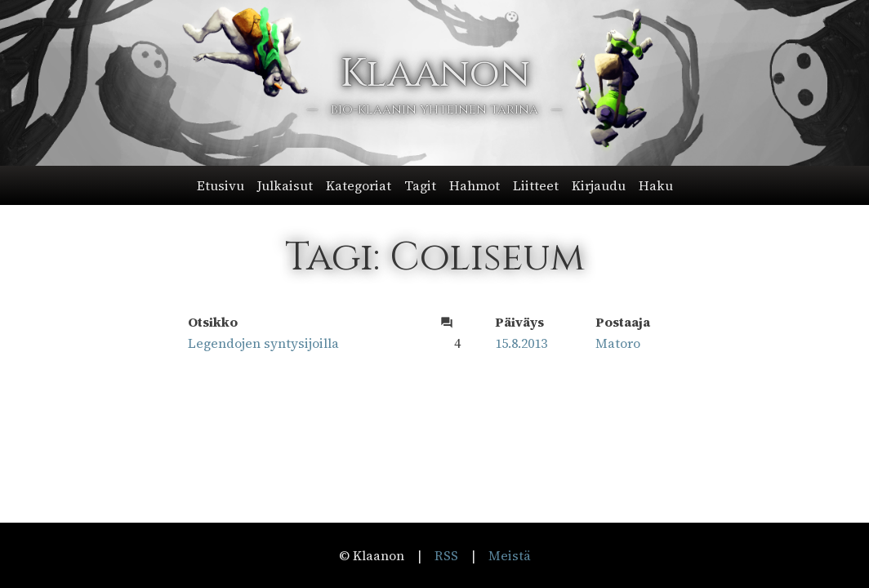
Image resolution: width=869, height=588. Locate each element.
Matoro (618, 343)
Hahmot (475, 185)
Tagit (420, 185)
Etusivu (221, 185)
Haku (656, 185)
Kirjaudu (599, 185)
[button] (435, 185)
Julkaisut (285, 185)
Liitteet (536, 185)
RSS (446, 555)
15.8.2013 (521, 343)
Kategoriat (359, 185)
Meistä (510, 555)
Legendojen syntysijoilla (263, 343)
